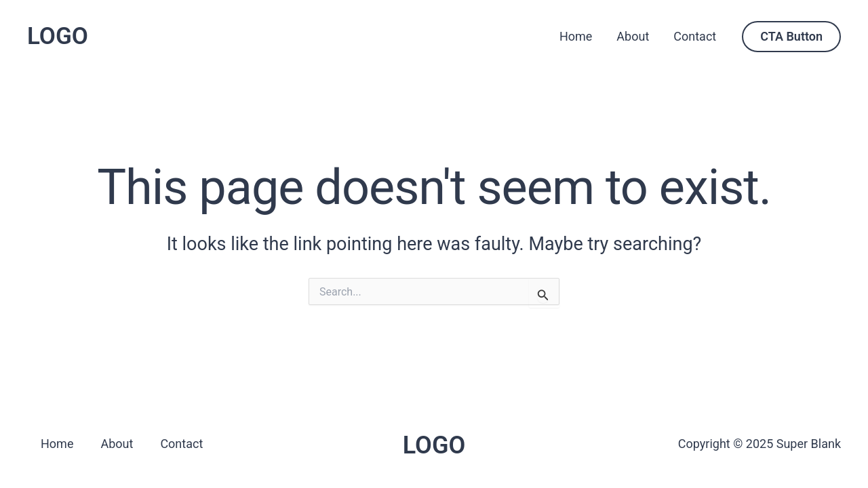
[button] (791, 37)
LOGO (58, 36)
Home (576, 36)
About (633, 36)
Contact (695, 36)
